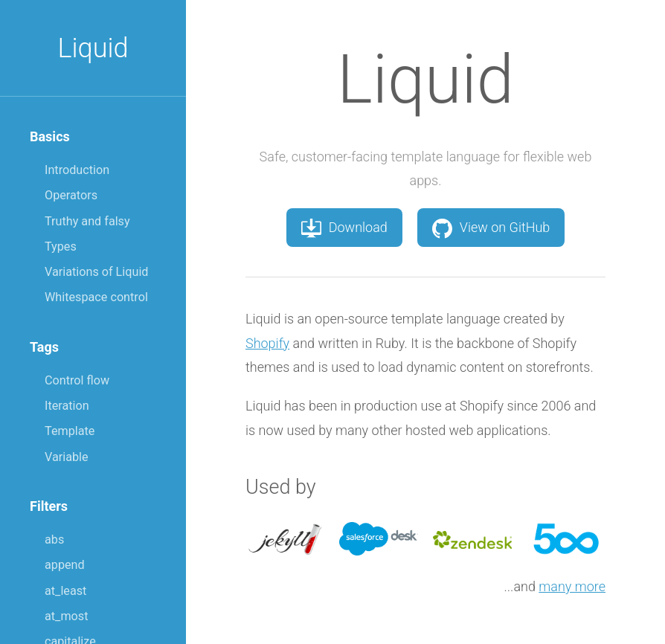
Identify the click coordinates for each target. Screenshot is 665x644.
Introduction (77, 170)
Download (344, 228)
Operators (71, 195)
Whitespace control (96, 297)
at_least (65, 591)
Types (61, 247)
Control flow (77, 380)
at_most (66, 616)
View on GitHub (491, 228)
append (65, 565)
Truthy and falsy (87, 221)
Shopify (267, 343)
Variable (67, 457)
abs (54, 540)
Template (70, 431)
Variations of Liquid (96, 272)
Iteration (67, 406)
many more (572, 586)
